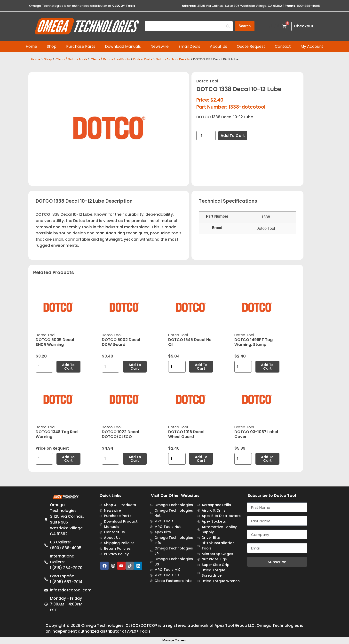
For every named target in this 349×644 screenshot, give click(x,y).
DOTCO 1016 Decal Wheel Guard (186, 434)
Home (31, 46)
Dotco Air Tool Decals (173, 59)
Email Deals (189, 46)
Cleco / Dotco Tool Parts (110, 59)
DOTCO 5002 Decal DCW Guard (121, 342)
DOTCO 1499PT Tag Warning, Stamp (254, 342)
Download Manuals (123, 46)
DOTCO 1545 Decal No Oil (190, 342)
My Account (312, 46)
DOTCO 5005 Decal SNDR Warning (55, 342)
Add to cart (233, 136)
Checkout (304, 26)
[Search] (189, 26)
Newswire (160, 46)
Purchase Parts (81, 46)
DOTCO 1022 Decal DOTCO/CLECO (120, 434)
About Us (218, 46)
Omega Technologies (102, 625)
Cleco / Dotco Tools (71, 59)
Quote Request (251, 46)
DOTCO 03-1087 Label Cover (256, 434)
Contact (283, 46)
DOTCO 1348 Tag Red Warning (57, 434)
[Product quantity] (206, 136)
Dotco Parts (143, 59)
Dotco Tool (207, 81)
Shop (52, 46)
